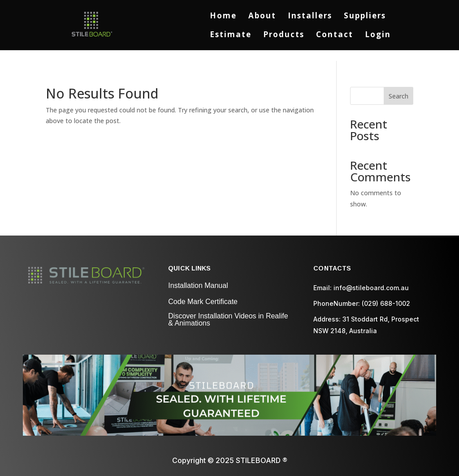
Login (378, 35)
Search (398, 96)
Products (284, 35)
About (262, 17)
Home (223, 17)
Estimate (231, 35)
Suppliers (365, 17)
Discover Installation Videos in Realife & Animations (228, 319)
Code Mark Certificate (203, 302)
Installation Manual (198, 285)
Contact (335, 35)
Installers (310, 17)
